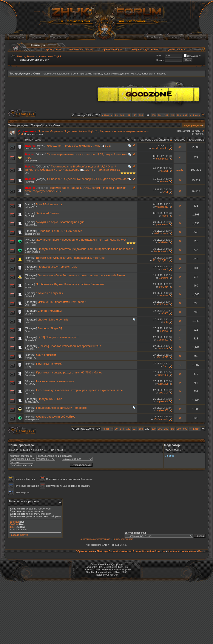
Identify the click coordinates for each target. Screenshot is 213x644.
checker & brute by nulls (53, 320)
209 (166, 115)
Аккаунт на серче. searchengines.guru (61, 222)
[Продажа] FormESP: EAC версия (60, 231)
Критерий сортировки (21, 456)
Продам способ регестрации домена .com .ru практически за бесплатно (86, 249)
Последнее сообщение (154, 140)
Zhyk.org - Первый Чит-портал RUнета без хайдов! (126, 551)
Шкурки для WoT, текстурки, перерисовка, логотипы (71, 258)
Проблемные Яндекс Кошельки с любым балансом (70, 284)
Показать (67, 456)
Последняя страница (108, 170)
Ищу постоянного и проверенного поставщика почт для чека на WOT (82, 240)
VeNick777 (31, 358)
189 (128, 115)
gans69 (165, 269)
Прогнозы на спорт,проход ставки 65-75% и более (69, 372)
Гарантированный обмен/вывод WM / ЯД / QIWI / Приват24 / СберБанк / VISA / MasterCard (70, 168)
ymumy (29, 287)
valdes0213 (31, 207)
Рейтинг (131, 140)
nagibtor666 (162, 401)
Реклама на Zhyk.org (81, 50)
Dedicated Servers (48, 213)
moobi (165, 216)
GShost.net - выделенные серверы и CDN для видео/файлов (88, 179)
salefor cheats (32, 234)
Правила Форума (112, 50)
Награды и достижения (146, 50)
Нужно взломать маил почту (55, 381)
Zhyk (21, 134)
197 (134, 115)
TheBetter (30, 411)
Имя (158, 56)
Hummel (29, 182)
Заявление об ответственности (96, 539)
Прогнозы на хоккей (49, 364)
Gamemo (30, 278)
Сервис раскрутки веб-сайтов (56, 417)
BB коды (14, 522)
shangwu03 (31, 161)
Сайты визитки (46, 355)
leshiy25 (164, 331)
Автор (38, 140)
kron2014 (164, 287)
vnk (27, 173)
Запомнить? (192, 56)
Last (196, 115)
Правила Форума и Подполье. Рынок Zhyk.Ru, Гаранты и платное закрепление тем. (94, 131)
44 (180, 147)
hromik (165, 171)
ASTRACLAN (32, 269)
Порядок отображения (49, 456)
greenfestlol (31, 225)
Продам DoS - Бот (50, 399)
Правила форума (19, 535)
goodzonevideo (33, 149)
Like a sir (30, 393)
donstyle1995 (32, 402)
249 (173, 115)
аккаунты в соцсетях (49, 293)
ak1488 (29, 314)
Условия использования (182, 551)
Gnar (28, 331)
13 (180, 365)
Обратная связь (85, 551)
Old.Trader (31, 305)
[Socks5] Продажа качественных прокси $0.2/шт (70, 346)
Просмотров (196, 140)
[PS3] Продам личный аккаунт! (58, 337)
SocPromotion (32, 252)
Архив (162, 551)
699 (185, 115)
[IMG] (12, 527)
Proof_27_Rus (32, 261)
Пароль (160, 60)
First (106, 115)
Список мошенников (123, 539)
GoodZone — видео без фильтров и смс (74, 146)
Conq (28, 367)
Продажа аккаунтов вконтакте (58, 267)
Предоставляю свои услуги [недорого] (61, 408)
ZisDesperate (32, 420)
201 (160, 115)
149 (122, 115)
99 (116, 115)
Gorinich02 (31, 340)
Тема (28, 140)
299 (179, 115)
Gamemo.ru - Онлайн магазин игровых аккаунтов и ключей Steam (81, 275)
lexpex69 (30, 296)
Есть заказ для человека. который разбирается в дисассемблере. (80, 390)
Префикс (15, 462)
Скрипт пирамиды (50, 311)
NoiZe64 (29, 216)
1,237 (180, 170)
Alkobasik (30, 349)
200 (153, 115)
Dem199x (30, 375)
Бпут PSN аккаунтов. (50, 204)
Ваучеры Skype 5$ (50, 328)
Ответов (180, 140)
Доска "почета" (177, 50)
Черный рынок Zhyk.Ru (50, 56)
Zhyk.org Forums (26, 56)
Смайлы (14, 524)
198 (141, 115)
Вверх (202, 551)
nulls (27, 322)
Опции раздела (192, 125)
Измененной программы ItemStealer (62, 302)
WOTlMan (30, 243)
